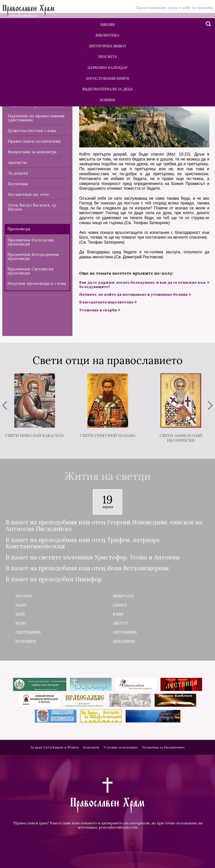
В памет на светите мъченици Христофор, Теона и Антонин (93, 557)
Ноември (26, 641)
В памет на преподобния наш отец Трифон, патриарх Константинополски (83, 543)
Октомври (125, 632)
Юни (118, 614)
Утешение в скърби (98, 310)
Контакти (91, 747)
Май (20, 614)
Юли (21, 623)
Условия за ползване (121, 747)
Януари (24, 596)
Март (21, 605)
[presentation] (5, 405)
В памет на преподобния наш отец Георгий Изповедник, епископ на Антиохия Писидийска (104, 526)
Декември (124, 641)
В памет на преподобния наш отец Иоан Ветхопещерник (87, 568)
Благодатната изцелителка (106, 302)
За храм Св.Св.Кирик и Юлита (55, 747)
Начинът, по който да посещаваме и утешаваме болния (133, 294)
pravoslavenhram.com (118, 827)
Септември (28, 632)
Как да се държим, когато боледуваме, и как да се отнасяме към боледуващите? (142, 285)
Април (120, 605)
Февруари (123, 596)
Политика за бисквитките (164, 747)
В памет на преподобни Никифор (54, 579)
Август (120, 623)
